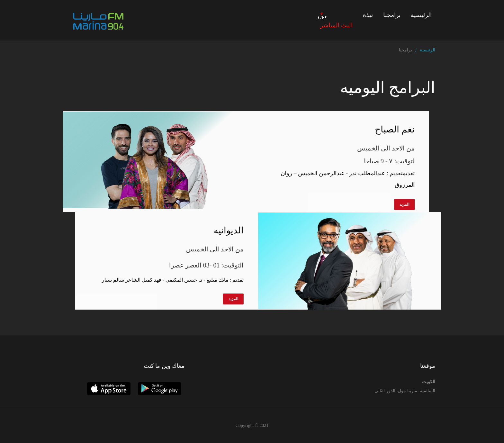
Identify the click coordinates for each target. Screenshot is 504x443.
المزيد (392, 204)
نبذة (368, 15)
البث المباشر (335, 20)
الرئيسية (421, 15)
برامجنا (392, 15)
